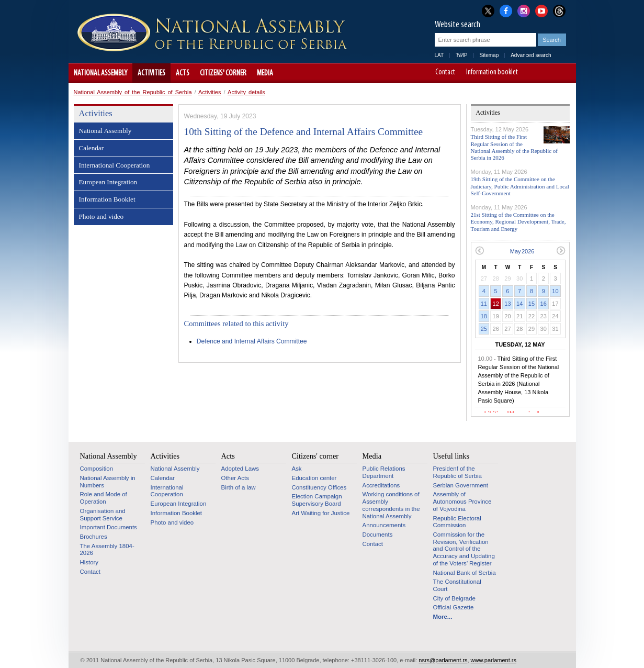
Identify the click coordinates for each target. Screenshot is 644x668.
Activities (151, 73)
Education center (314, 478)
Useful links (451, 456)
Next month (561, 250)
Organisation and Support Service (103, 515)
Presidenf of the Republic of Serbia (457, 472)
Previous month (479, 250)
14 (519, 304)
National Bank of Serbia (465, 573)
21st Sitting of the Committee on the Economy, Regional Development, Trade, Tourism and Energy (518, 221)
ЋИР (461, 55)
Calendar (92, 148)
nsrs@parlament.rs (443, 660)
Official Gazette (454, 607)
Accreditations (381, 485)
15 (532, 304)
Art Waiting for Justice (321, 513)
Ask (297, 469)
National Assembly (100, 73)
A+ (549, 73)
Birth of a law (239, 487)
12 (496, 304)
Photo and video (101, 216)
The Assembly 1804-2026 (107, 550)
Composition (97, 469)
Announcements (384, 525)
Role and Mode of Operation (104, 498)
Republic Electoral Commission (457, 522)
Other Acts (235, 478)
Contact (445, 73)
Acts (183, 73)
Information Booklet (107, 199)
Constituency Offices (319, 487)
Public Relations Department (384, 472)
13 (507, 304)
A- (534, 73)
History (89, 562)
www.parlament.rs (494, 660)
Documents (378, 535)
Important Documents (109, 527)
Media (265, 73)
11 (484, 304)
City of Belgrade (454, 598)
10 (555, 291)
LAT (439, 55)
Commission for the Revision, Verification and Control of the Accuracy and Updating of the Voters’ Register (464, 549)
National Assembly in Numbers (108, 482)
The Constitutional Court (457, 585)
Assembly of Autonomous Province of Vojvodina (462, 501)
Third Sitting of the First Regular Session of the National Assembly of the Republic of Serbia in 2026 (515, 147)
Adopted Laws (240, 469)
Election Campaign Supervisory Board (317, 500)
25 (484, 329)
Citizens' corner (223, 73)
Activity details (246, 92)
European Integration (108, 182)
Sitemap (489, 55)
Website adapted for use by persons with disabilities (563, 73)
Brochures (94, 537)
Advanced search (531, 55)
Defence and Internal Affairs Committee (252, 341)
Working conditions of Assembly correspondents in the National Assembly (391, 505)
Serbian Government (461, 485)
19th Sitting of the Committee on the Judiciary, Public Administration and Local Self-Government (520, 186)
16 (544, 304)
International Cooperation (115, 165)
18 (484, 316)
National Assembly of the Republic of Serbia (133, 92)
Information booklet (492, 73)
